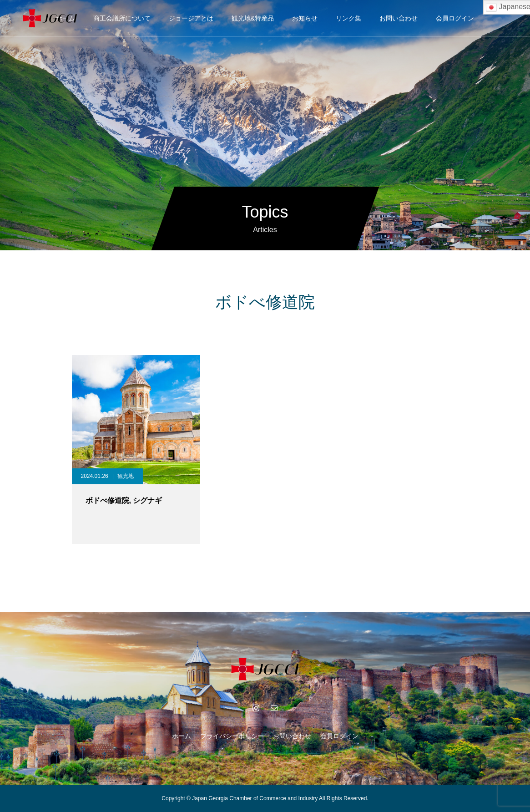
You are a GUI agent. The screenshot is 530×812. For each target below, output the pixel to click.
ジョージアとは (191, 18)
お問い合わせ (399, 18)
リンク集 (348, 18)
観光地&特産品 (253, 18)
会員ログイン (455, 18)
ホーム (182, 736)
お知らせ (305, 18)
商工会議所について (122, 18)
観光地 (126, 476)
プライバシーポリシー (232, 736)
